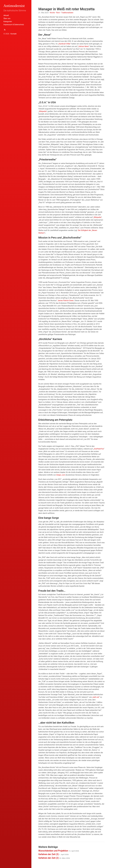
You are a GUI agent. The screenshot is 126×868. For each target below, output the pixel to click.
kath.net (96, 697)
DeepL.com (61, 475)
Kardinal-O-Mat (64, 44)
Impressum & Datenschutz (14, 25)
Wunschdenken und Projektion (59, 851)
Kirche (52, 13)
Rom (58, 13)
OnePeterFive (99, 449)
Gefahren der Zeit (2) (54, 858)
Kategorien (8, 21)
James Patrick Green (66, 300)
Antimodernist (14, 6)
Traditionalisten (67, 13)
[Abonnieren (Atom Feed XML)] (5, 30)
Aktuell (6, 15)
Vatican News (84, 46)
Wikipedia (43, 111)
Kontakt (14, 34)
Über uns (7, 18)
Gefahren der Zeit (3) (53, 854)
